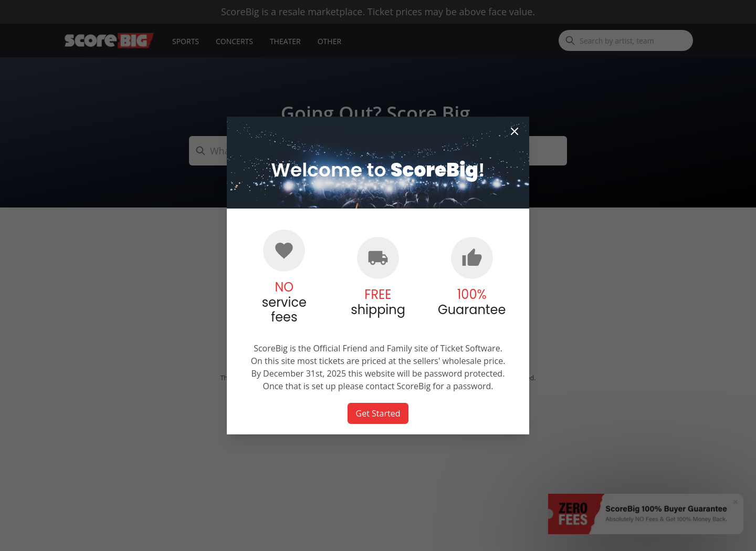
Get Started (378, 413)
